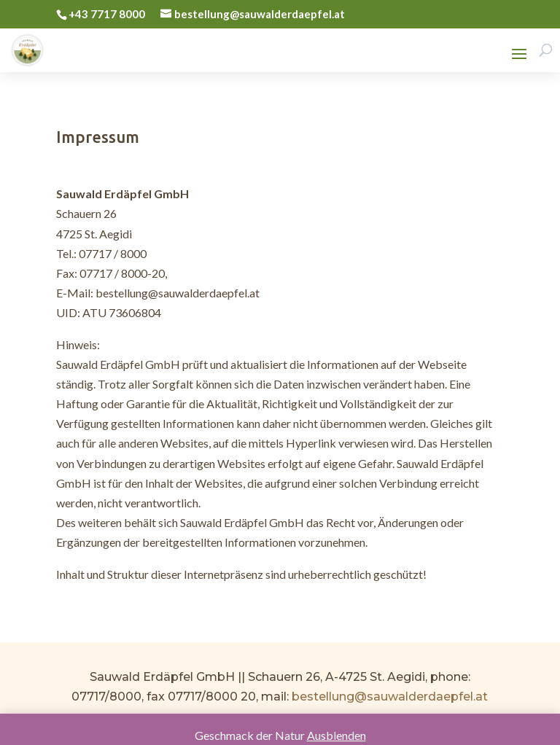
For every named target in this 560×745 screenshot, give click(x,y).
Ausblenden (337, 735)
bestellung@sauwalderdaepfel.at (390, 697)
